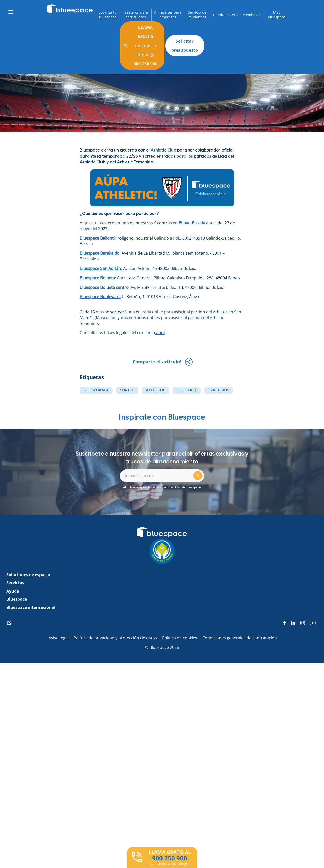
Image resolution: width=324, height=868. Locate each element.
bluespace (187, 390)
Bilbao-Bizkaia (192, 223)
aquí (160, 333)
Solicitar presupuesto (185, 46)
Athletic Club (164, 150)
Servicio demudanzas (197, 15)
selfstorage (96, 390)
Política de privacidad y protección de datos (115, 638)
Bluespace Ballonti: (98, 238)
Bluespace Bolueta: (98, 278)
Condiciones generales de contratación (240, 638)
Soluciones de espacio (28, 575)
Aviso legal (59, 638)
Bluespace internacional (31, 607)
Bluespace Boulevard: (100, 297)
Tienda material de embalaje (237, 15)
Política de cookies (180, 638)
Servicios (15, 583)
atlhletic (156, 390)
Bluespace (17, 599)
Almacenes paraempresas (168, 15)
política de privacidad (166, 487)
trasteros (219, 390)
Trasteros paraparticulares (135, 15)
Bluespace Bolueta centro (104, 287)
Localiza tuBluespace (108, 15)
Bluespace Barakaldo (100, 253)
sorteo (127, 390)
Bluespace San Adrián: (101, 268)
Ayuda (13, 591)
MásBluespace (277, 15)
